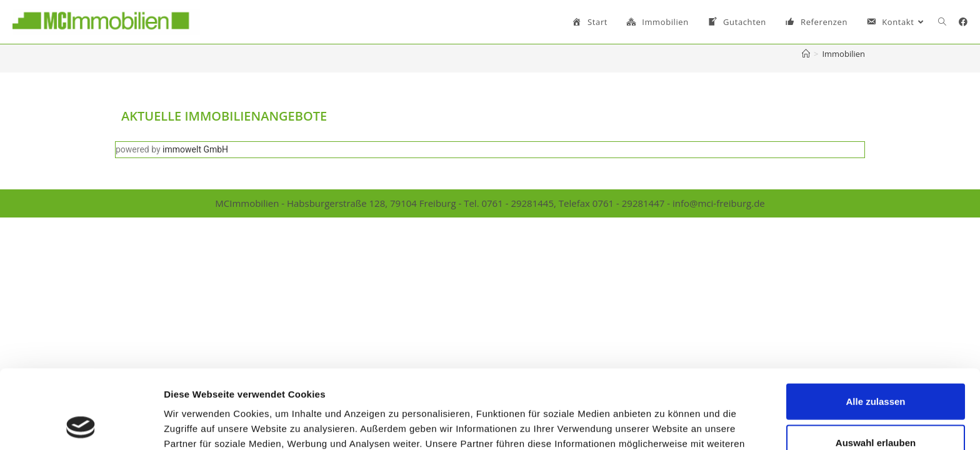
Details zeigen (665, 425)
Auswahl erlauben (876, 368)
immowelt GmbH (195, 149)
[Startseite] (806, 54)
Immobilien (843, 54)
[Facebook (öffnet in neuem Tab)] (963, 22)
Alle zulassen (875, 327)
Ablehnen (876, 409)
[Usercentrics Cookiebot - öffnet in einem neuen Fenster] (81, 426)
